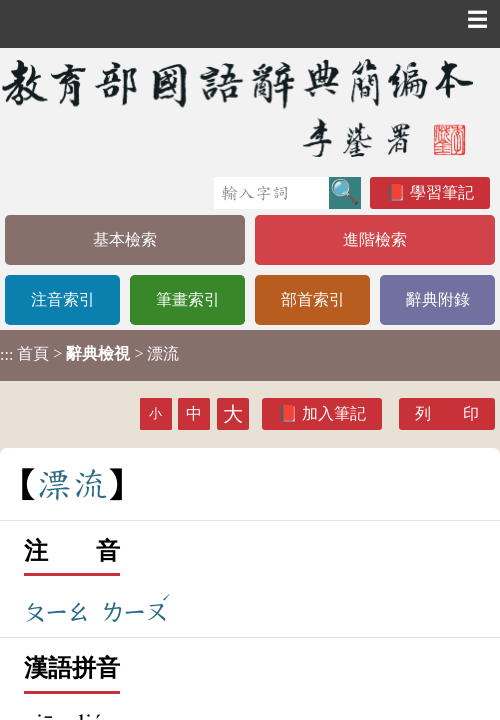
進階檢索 (375, 239)
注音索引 (63, 299)
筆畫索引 (188, 299)
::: (6, 355)
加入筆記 (334, 413)
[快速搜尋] (271, 193)
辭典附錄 (438, 299)
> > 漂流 (89, 354)
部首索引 (313, 299)
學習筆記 (442, 192)
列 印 (447, 413)
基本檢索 (125, 239)
